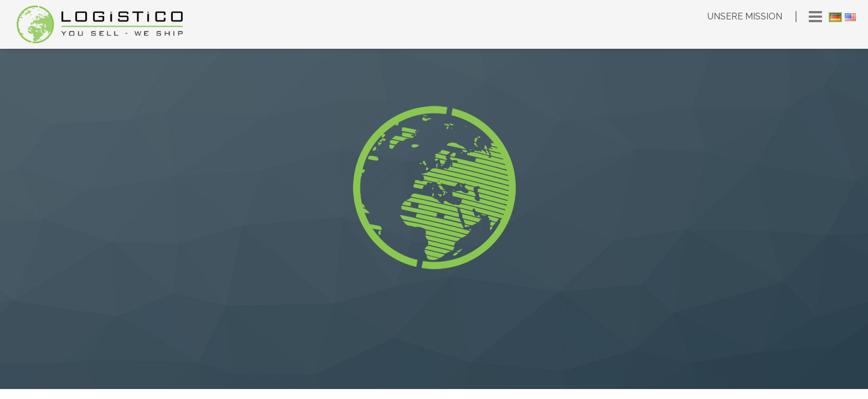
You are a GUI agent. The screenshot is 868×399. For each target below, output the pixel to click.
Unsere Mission (745, 16)
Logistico (100, 24)
